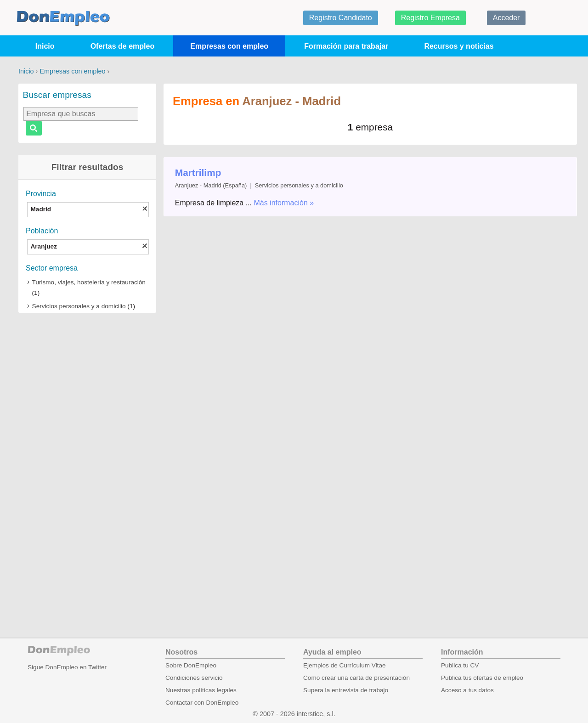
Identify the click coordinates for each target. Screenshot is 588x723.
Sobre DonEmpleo (191, 665)
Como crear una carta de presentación (356, 678)
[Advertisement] (87, 463)
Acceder (506, 18)
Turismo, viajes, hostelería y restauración (89, 282)
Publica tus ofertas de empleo (482, 678)
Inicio (45, 46)
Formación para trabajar (346, 46)
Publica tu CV (460, 665)
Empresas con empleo (229, 46)
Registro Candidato (341, 18)
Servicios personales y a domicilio (79, 306)
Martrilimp (198, 172)
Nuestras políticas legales (201, 690)
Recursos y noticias (459, 46)
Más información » (284, 203)
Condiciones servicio (194, 678)
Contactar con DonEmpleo (202, 703)
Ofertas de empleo (123, 46)
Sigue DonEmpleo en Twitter (67, 667)
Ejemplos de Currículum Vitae (345, 665)
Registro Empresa (430, 18)
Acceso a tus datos (467, 690)
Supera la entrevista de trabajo (346, 690)
